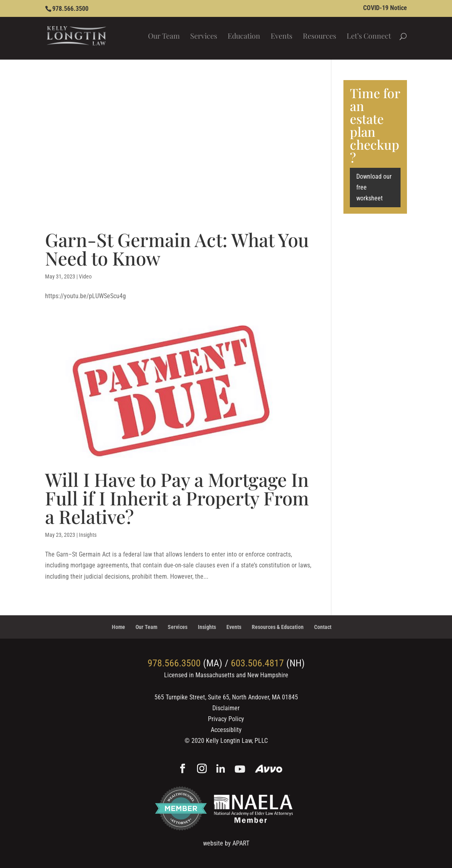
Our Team (164, 37)
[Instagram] (202, 769)
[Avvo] (269, 770)
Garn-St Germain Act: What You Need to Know (177, 249)
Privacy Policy (226, 719)
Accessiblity (226, 730)
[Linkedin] (221, 770)
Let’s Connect (369, 37)
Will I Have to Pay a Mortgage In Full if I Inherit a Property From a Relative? (177, 498)
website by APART (226, 843)
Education (244, 37)
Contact (323, 627)
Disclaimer (226, 708)
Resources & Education (278, 627)
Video (85, 276)
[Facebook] (183, 769)
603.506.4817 (257, 663)
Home (118, 627)
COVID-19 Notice (385, 8)
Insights (88, 535)
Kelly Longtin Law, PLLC (237, 741)
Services (204, 37)
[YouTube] (240, 770)
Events (281, 37)
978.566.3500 (70, 9)
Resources (319, 37)
